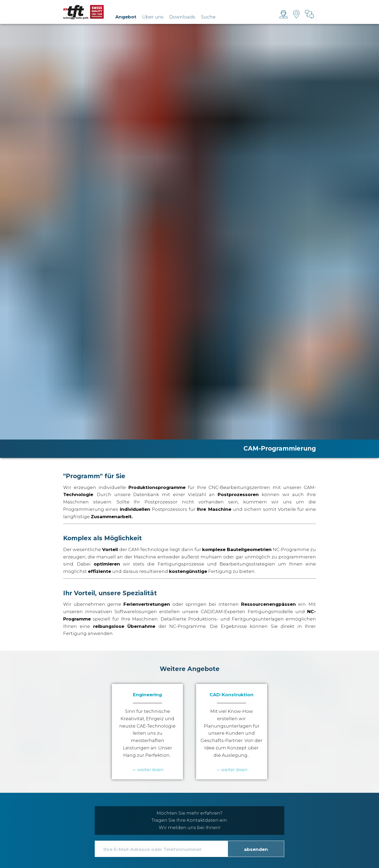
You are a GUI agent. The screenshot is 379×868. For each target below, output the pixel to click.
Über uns (153, 17)
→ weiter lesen (231, 770)
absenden (256, 849)
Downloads (182, 17)
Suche (208, 17)
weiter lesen (150, 770)
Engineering (147, 695)
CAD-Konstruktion (231, 695)
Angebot (126, 17)
